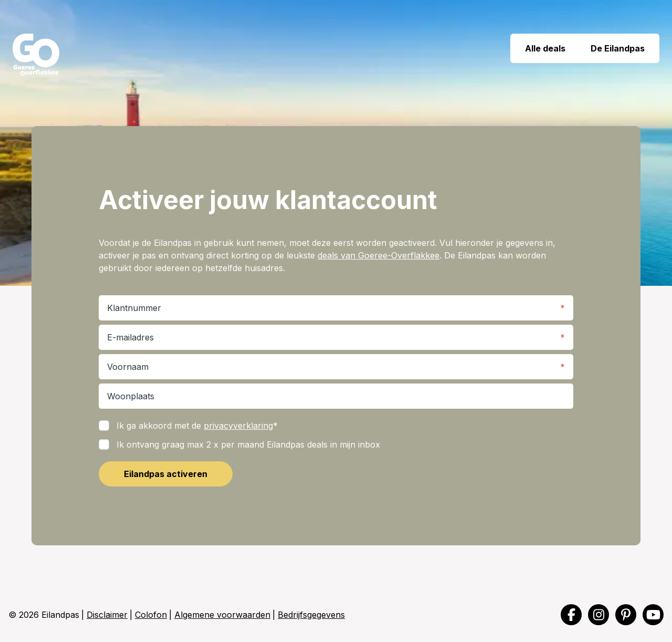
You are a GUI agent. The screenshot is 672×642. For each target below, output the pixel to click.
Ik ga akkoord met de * (197, 426)
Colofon (151, 615)
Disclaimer (107, 615)
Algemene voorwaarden (222, 615)
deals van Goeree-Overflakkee (379, 255)
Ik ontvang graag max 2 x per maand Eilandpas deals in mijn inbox (248, 444)
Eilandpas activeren (166, 474)
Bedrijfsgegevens (311, 615)
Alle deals (544, 48)
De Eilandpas (619, 48)
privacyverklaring (238, 426)
